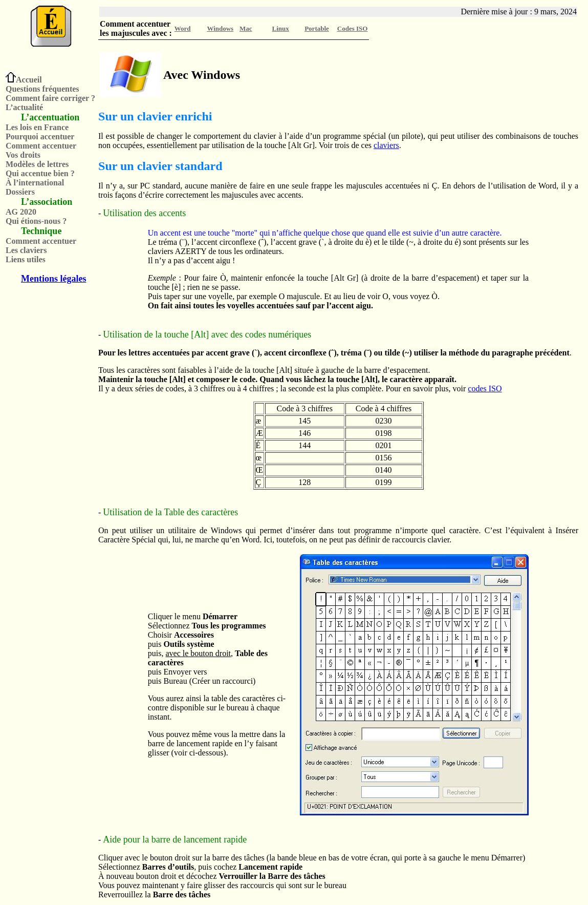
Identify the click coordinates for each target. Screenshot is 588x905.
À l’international (35, 183)
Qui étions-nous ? (36, 221)
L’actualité (24, 107)
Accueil (24, 78)
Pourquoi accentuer (40, 136)
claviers (386, 145)
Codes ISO (353, 28)
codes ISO (485, 388)
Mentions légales (54, 279)
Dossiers (20, 192)
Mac (246, 28)
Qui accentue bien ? (40, 173)
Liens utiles (26, 259)
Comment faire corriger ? (50, 98)
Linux (281, 28)
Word (183, 28)
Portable (317, 28)
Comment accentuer (41, 146)
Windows (220, 28)
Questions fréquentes (42, 89)
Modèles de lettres (37, 164)
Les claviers (26, 250)
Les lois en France (37, 127)
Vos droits (23, 155)
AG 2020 (21, 212)
